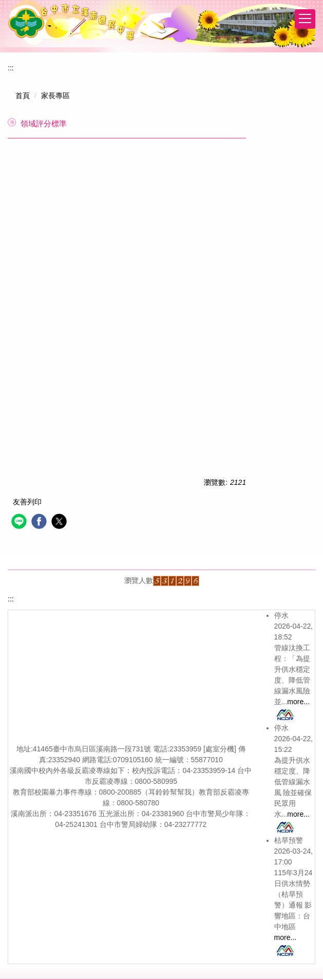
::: (11, 68)
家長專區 (55, 96)
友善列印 (27, 502)
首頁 (23, 96)
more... (298, 702)
